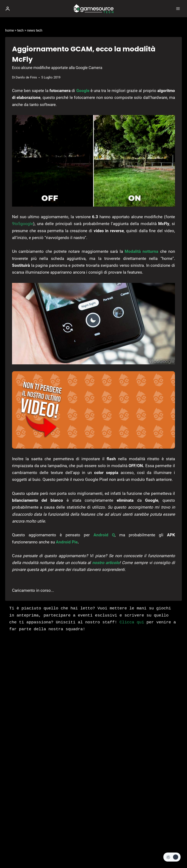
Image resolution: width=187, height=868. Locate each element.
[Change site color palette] (172, 857)
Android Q (104, 535)
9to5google (23, 224)
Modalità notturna (141, 251)
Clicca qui (132, 622)
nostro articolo (106, 563)
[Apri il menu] (178, 8)
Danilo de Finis (26, 77)
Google (83, 91)
